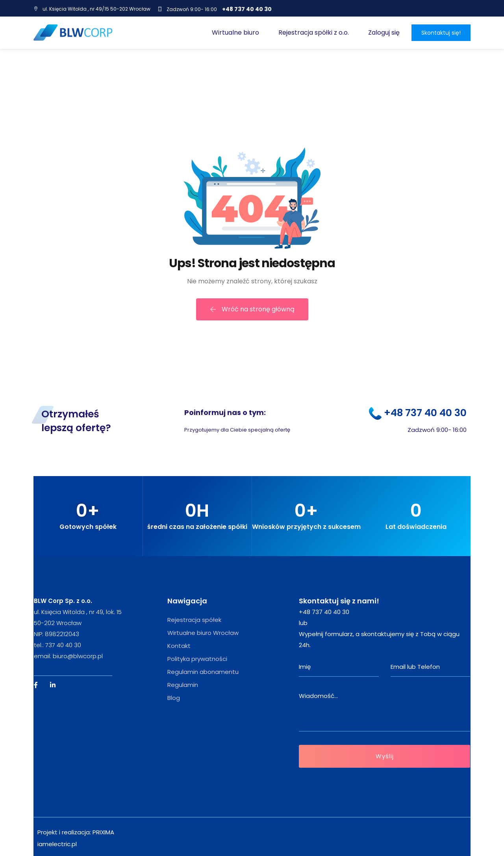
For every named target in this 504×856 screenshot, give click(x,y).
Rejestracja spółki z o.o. (314, 33)
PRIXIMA (103, 832)
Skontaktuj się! (441, 33)
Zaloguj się (384, 33)
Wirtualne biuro (235, 33)
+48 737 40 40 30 (247, 9)
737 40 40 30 (63, 645)
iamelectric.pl (57, 844)
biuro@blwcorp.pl (78, 656)
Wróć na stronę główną (252, 309)
